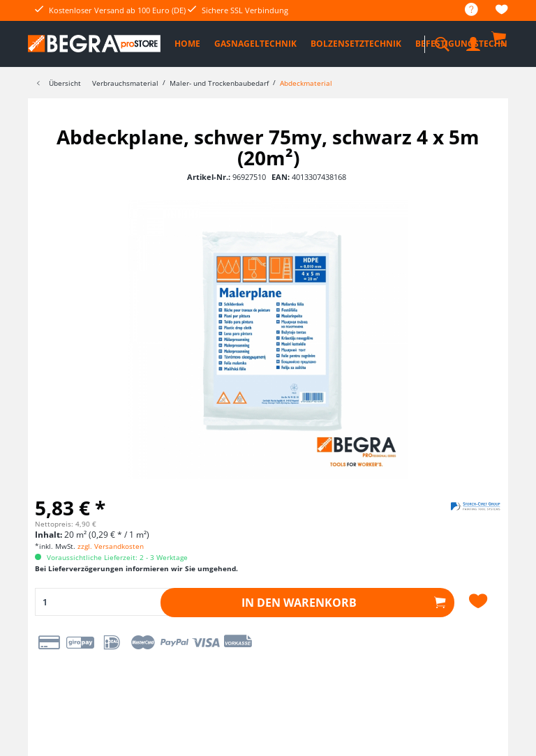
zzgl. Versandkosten (111, 546)
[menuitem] (464, 10)
